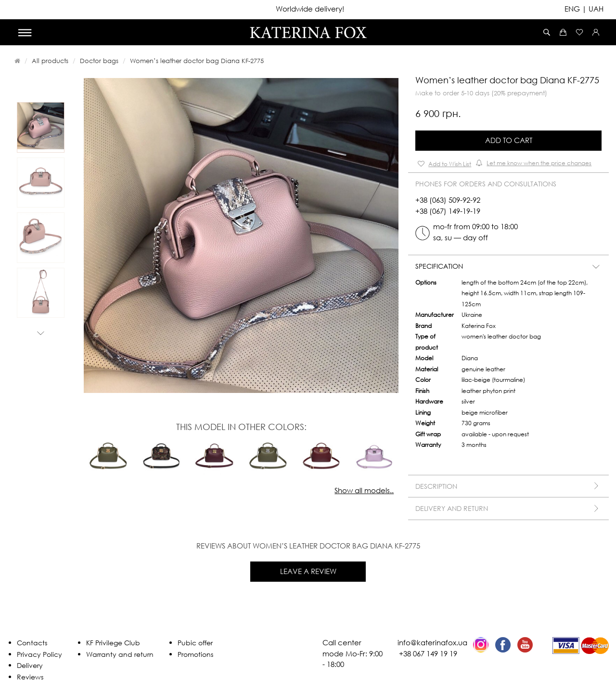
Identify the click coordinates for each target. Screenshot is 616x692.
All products (50, 61)
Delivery (30, 665)
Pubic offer (195, 643)
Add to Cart (509, 140)
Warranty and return (120, 654)
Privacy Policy (39, 654)
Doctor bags (99, 61)
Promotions (195, 654)
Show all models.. (364, 490)
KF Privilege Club (113, 643)
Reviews (30, 677)
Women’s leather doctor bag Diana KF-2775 (197, 61)
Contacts (32, 643)
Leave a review (308, 571)
